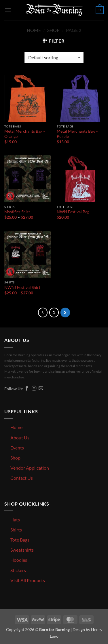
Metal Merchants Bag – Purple (77, 134)
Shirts (16, 530)
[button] (8, 10)
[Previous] (43, 313)
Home (34, 30)
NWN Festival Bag (73, 212)
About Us (20, 438)
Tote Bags (20, 540)
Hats (15, 520)
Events (17, 448)
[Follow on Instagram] (34, 388)
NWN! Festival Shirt (22, 287)
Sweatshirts (22, 550)
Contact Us (22, 478)
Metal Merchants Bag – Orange (25, 134)
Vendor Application (30, 468)
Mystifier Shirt (17, 212)
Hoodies (19, 560)
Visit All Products (28, 580)
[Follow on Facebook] (27, 388)
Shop (53, 30)
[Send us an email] (41, 388)
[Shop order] (54, 58)
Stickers (18, 570)
